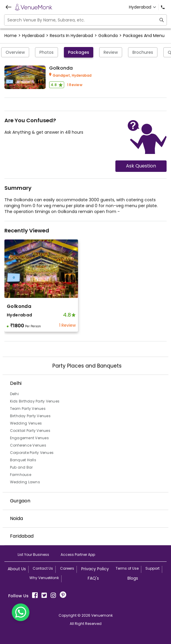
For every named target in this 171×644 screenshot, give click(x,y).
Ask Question (141, 166)
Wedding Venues (26, 423)
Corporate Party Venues (32, 453)
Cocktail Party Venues (30, 431)
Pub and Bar (21, 467)
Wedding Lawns (25, 482)
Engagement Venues (29, 438)
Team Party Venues (28, 409)
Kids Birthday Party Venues (35, 401)
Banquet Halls (23, 460)
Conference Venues (28, 445)
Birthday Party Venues (30, 416)
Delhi (14, 394)
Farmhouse (21, 475)
